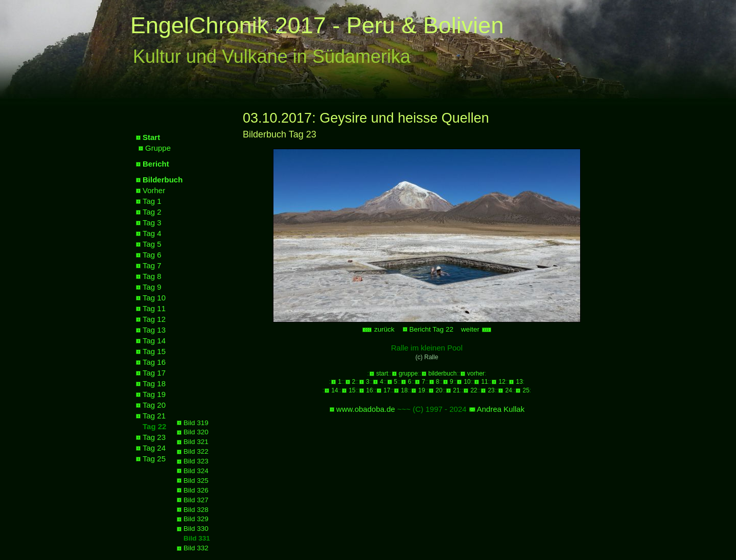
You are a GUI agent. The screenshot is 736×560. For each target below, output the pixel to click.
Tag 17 (154, 373)
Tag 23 (154, 437)
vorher (476, 374)
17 (387, 390)
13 (519, 382)
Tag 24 (154, 448)
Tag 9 (152, 287)
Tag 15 (154, 351)
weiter (476, 329)
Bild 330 (196, 529)
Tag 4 (152, 233)
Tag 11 (154, 308)
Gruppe (158, 148)
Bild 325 (196, 481)
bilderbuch (442, 374)
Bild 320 (196, 432)
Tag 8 (152, 276)
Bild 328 (196, 510)
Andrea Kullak (501, 409)
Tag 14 (154, 341)
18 (404, 390)
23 (491, 390)
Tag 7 (152, 265)
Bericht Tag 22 (431, 329)
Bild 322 (196, 451)
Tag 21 (154, 416)
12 (502, 382)
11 (484, 382)
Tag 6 (152, 255)
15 (352, 390)
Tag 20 (154, 405)
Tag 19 (154, 394)
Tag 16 (154, 362)
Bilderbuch (163, 180)
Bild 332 (196, 548)
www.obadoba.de (366, 409)
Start (151, 137)
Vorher (154, 190)
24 (508, 390)
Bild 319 (196, 423)
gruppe (408, 374)
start (382, 374)
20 (439, 390)
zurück (378, 329)
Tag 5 (152, 244)
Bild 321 (196, 442)
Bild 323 (196, 461)
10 (467, 382)
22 (474, 390)
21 (456, 390)
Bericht (156, 164)
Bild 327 (196, 500)
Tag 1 (152, 201)
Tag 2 (152, 212)
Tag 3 (152, 223)
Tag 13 (154, 330)
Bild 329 (196, 519)
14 (335, 390)
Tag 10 (154, 298)
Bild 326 (196, 490)
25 (526, 390)
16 (369, 390)
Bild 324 (196, 471)
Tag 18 (154, 383)
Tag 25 (154, 459)
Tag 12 (154, 319)
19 (421, 390)
